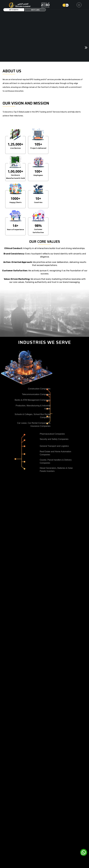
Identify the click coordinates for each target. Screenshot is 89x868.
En (64, 5)
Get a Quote (14, 10)
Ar (67, 5)
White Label (35, 10)
